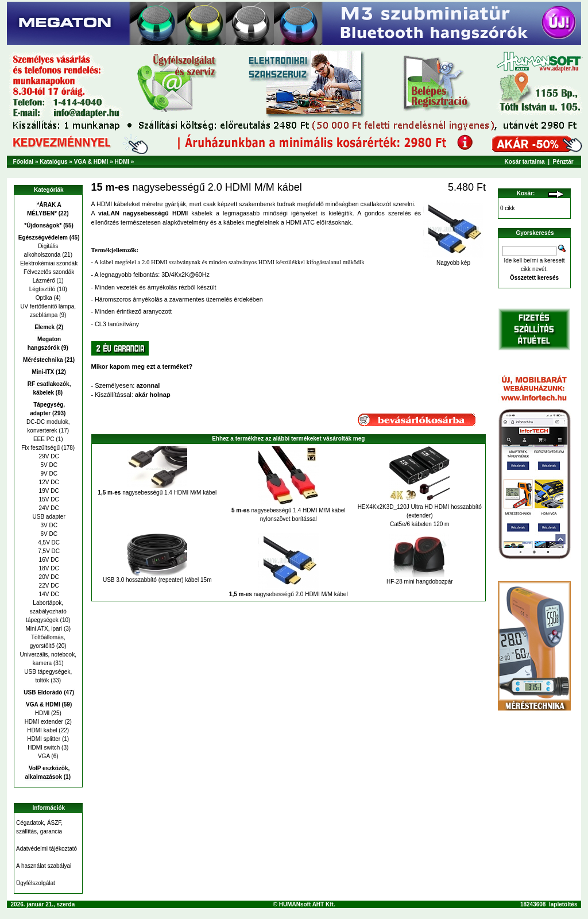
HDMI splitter (44, 739)
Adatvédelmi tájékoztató (47, 849)
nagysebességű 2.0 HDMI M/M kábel (289, 594)
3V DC (48, 525)
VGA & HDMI (91, 162)
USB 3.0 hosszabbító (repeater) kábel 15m (157, 580)
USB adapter (48, 517)
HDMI (122, 162)
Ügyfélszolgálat (36, 883)
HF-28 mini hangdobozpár (420, 582)
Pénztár (563, 162)
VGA (44, 756)
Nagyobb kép (453, 260)
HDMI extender (44, 722)
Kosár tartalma (525, 162)
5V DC (48, 465)
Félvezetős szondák (48, 272)
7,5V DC (48, 551)
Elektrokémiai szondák (48, 263)
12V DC (48, 482)
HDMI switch (44, 748)
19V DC (48, 491)
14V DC (48, 594)
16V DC (48, 560)
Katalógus (53, 162)
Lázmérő (44, 281)
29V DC (48, 456)
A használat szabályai (44, 866)
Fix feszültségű (40, 448)
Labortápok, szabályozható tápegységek (46, 611)
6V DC (48, 534)
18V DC (48, 568)
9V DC (48, 474)
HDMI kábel (42, 730)
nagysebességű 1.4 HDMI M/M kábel (157, 493)
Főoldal (24, 162)
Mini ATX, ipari (44, 629)
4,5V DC (48, 542)
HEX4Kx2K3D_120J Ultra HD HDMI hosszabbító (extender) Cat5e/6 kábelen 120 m (420, 516)
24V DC (48, 508)
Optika (44, 298)
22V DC (48, 586)
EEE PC (44, 439)
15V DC (48, 499)
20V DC (48, 577)
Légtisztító (42, 289)
